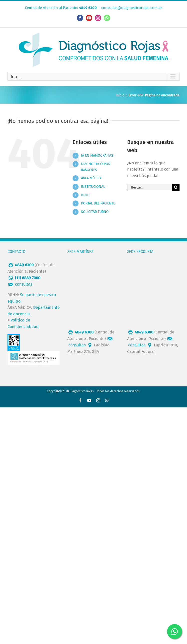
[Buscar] (176, 187)
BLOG (85, 195)
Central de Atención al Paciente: (61, 8)
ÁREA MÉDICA (91, 178)
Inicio (120, 95)
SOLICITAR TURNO (95, 212)
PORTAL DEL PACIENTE (98, 203)
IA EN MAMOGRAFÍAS (97, 156)
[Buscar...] (150, 187)
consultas (24, 284)
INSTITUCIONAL (93, 187)
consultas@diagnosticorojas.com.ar (132, 8)
